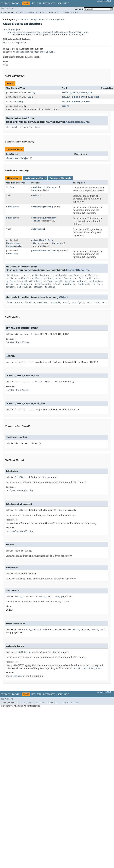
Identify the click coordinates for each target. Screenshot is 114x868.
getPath (80, 278)
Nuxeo (20, 706)
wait (89, 302)
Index (60, 3)
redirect (97, 284)
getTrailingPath (32, 281)
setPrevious (24, 287)
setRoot (38, 287)
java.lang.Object (12, 29)
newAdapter (69, 284)
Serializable (14, 246)
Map (8, 243)
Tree (39, 3)
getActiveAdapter (42, 275)
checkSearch (38, 187)
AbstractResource (23, 52)
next (15, 127)
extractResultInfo (42, 240)
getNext (48, 278)
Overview (6, 3)
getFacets (91, 275)
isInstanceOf (42, 284)
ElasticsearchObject (18, 158)
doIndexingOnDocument (44, 218)
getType (48, 281)
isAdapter (27, 284)
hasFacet (81, 281)
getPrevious (94, 278)
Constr (30, 13)
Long (30, 97)
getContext (76, 275)
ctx (8, 127)
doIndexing (38, 207)
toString (50, 287)
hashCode (55, 302)
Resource (8, 43)
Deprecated (49, 3)
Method (40, 13)
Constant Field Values (17, 342)
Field (22, 13)
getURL (59, 281)
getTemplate (13, 281)
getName (37, 278)
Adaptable (20, 43)
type (37, 127)
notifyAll (78, 302)
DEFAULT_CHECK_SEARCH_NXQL (77, 92)
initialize (95, 281)
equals (18, 302)
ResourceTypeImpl (78, 32)
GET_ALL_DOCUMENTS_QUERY (76, 102)
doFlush (36, 195)
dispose (25, 275)
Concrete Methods (60, 178)
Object (64, 297)
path (22, 127)
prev (30, 127)
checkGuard (12, 275)
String (31, 92)
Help (67, 3)
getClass (42, 302)
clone (9, 302)
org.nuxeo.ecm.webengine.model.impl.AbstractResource (37, 32)
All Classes (7, 8)
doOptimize (38, 229)
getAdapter (61, 275)
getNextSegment (64, 278)
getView (69, 281)
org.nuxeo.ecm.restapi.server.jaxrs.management (39, 19)
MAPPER (65, 106)
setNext (10, 287)
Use (33, 3)
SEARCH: (79, 9)
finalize (30, 302)
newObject (83, 284)
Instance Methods (35, 178)
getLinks (11, 278)
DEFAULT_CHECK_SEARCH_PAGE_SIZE (80, 97)
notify (66, 302)
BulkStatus (13, 207)
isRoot (56, 284)
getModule (24, 278)
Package (16, 3)
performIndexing (41, 251)
